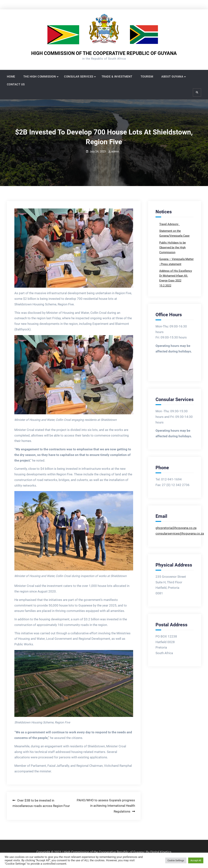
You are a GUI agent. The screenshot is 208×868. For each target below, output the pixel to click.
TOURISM (147, 77)
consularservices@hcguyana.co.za (180, 533)
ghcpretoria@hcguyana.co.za (176, 528)
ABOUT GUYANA (172, 77)
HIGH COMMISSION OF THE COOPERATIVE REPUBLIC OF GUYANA (104, 53)
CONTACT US (16, 84)
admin (115, 151)
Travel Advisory (169, 224)
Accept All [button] (196, 860)
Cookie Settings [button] (176, 860)
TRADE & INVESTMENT (117, 77)
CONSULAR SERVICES (79, 77)
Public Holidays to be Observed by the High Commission (173, 248)
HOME (11, 77)
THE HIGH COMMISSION (40, 77)
